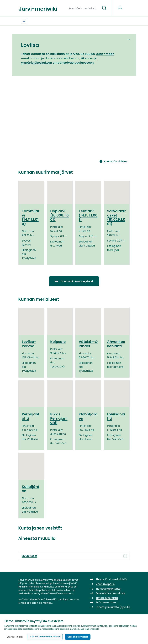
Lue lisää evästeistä (90, 629)
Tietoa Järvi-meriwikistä (111, 579)
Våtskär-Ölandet (88, 344)
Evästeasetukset (15, 637)
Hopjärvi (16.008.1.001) (59, 215)
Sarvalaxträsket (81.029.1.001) (116, 217)
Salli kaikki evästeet (78, 637)
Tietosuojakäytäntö (108, 589)
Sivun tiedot (74, 556)
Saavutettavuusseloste (111, 593)
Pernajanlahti (30, 416)
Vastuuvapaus (105, 584)
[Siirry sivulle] (104, 8)
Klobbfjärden (88, 416)
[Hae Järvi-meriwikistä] (84, 8)
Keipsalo (58, 342)
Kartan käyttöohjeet (116, 161)
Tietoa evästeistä (107, 598)
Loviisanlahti (116, 416)
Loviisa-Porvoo (29, 344)
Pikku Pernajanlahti (59, 418)
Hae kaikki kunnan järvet (77, 281)
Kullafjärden (31, 489)
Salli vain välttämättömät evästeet (45, 637)
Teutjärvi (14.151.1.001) (88, 215)
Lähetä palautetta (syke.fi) (113, 607)
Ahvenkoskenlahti (116, 344)
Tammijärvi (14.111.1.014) (31, 217)
